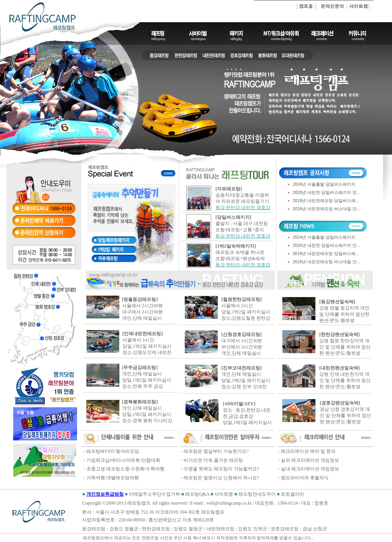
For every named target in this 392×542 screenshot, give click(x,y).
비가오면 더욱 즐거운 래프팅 (213, 460)
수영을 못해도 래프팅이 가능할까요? (221, 469)
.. (312, 538)
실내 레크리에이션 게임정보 (310, 469)
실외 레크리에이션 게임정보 (310, 460)
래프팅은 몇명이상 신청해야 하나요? (221, 478)
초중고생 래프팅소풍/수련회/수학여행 (126, 469)
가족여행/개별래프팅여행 (113, 478)
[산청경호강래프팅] (241, 334)
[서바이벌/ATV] (239, 404)
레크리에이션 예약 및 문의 (308, 451)
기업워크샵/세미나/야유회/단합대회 (123, 460)
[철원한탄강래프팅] (241, 299)
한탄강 (233, 208)
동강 (220, 208)
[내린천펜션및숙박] (339, 368)
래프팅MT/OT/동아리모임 (112, 451)
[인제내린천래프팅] (143, 334)
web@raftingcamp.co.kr (229, 503)
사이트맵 (224, 494)
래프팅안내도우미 (258, 494)
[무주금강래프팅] (140, 368)
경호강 (263, 208)
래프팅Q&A (197, 494)
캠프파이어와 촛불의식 (305, 478)
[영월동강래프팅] (140, 299)
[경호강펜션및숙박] (340, 403)
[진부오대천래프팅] (241, 368)
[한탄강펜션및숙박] (339, 334)
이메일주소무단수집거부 (155, 494)
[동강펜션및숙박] (337, 302)
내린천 (248, 208)
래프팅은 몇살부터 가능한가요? (216, 451)
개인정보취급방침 (105, 494)
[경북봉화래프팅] (140, 402)
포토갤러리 (292, 494)
